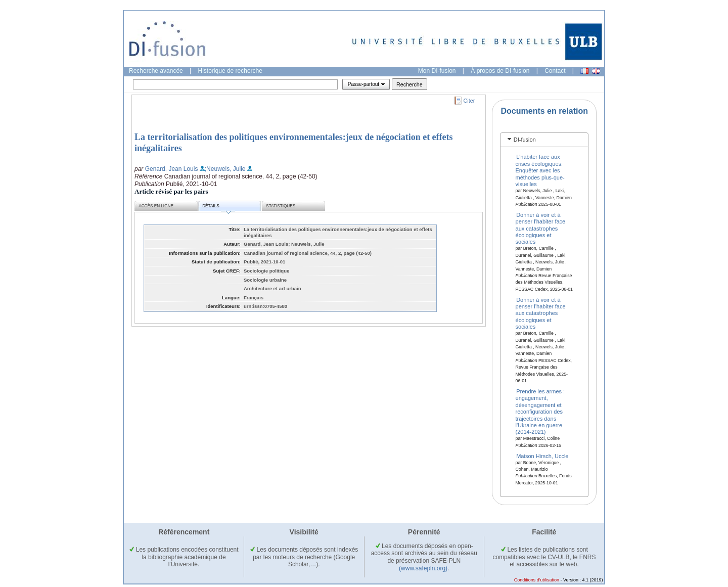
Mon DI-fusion (437, 71)
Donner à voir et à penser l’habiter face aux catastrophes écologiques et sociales (541, 313)
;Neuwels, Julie (225, 169)
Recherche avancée (156, 71)
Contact (555, 71)
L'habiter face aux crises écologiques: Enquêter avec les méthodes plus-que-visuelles (540, 170)
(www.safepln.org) (423, 568)
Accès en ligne (156, 206)
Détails (218, 208)
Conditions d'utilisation (537, 580)
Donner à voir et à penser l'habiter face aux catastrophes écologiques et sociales (541, 228)
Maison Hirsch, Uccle (542, 456)
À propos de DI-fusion (500, 71)
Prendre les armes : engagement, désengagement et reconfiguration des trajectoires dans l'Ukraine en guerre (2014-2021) (540, 412)
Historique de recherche (230, 71)
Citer (469, 101)
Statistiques (281, 206)
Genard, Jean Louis (172, 169)
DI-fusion (525, 140)
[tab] (544, 140)
